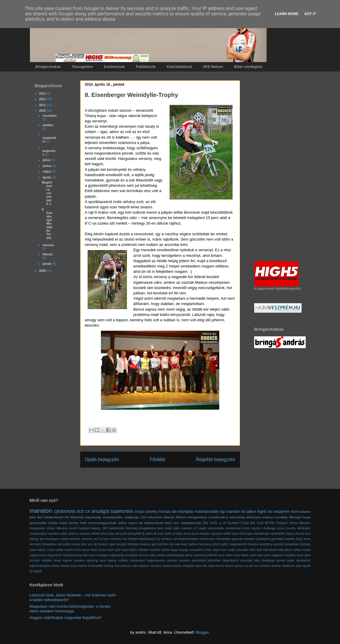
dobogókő (134, 534)
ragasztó (277, 555)
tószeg (109, 566)
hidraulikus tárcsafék (56, 544)
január (47, 264)
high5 (262, 511)
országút (100, 511)
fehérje (133, 539)
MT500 (270, 523)
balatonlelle (116, 528)
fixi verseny (164, 539)
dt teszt (159, 534)
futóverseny (207, 539)
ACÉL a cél (218, 523)
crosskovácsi (218, 517)
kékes (133, 550)
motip (231, 550)
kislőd (60, 550)
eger (250, 534)
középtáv (186, 511)
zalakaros (288, 566)
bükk (168, 528)
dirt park (121, 534)
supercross (122, 511)
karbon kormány (200, 544)
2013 (43, 94)
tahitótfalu (214, 561)
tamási (281, 561)
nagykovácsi (38, 555)
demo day (108, 534)
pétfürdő (212, 555)
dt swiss (147, 534)
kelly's (216, 544)
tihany (56, 566)
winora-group (234, 566)
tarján (291, 561)
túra (117, 566)
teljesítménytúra (40, 566)
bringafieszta (147, 528)
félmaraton (224, 539)
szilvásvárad (154, 523)
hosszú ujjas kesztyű (112, 544)
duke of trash (174, 534)
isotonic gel (148, 544)
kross (77, 550)
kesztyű (279, 544)
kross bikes (90, 550)
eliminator (253, 517)
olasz (92, 555)
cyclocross (65, 511)
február (48, 254)
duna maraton (201, 534)
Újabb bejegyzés (102, 459)
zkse (299, 566)
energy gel (37, 539)
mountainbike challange (121, 517)
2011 (43, 105)
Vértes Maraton (57, 528)
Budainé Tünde (239, 523)
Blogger (202, 632)
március (48, 245)
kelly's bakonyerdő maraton (240, 544)
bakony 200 (99, 528)
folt (175, 539)
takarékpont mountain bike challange (249, 561)
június (47, 166)
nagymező (54, 555)
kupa (124, 550)
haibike (290, 539)
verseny (156, 566)
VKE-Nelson (213, 67)
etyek (64, 539)
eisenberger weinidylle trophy (274, 534)
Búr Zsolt (257, 523)
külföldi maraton (149, 550)
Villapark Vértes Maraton (293, 523)
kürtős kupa (169, 550)
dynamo (217, 534)
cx (88, 511)
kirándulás (292, 544)
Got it (310, 14)
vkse (198, 566)
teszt (168, 523)
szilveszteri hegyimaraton (148, 561)
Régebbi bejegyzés (216, 459)
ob (270, 511)
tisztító (83, 566)
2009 (43, 271)
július (47, 160)
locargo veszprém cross (195, 550)
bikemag (131, 528)
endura (268, 517)
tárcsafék (97, 566)
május (47, 172)
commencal (233, 528)
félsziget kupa (300, 517)
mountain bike (246, 550)
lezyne (73, 523)
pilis (153, 555)
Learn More (287, 14)
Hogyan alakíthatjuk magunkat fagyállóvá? (66, 618)
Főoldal (157, 459)
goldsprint (263, 539)
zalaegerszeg (191, 523)
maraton (41, 511)
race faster (226, 555)
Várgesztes (37, 528)
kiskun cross (46, 550)
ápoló (307, 566)
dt (243, 511)
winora (219, 566)
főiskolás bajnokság (86, 517)
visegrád (188, 566)
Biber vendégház (248, 67)
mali (83, 523)
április (47, 177)
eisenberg (237, 517)
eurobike (281, 517)
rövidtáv (47, 561)
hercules (35, 544)
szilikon (123, 561)
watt (211, 566)
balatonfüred (54, 517)
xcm (294, 511)
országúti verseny (137, 555)
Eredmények (114, 67)
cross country (146, 511)
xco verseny (262, 566)
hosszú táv (168, 511)
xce (176, 523)
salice (251, 511)
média (306, 550)
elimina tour (303, 534)
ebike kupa (231, 534)
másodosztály (207, 511)
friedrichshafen (188, 539)
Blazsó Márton (175, 517)
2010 (43, 111)
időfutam (133, 544)
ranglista (290, 555)
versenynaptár (172, 566)
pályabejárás (175, 555)
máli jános (285, 550)
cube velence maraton (75, 534)
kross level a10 (110, 550)
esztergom (53, 539)
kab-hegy (181, 544)
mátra (297, 550)
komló (69, 550)
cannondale (216, 528)
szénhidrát (199, 561)
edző (242, 534)
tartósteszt (304, 561)
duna (187, 534)
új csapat (36, 571)
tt (89, 566)
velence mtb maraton (135, 566)
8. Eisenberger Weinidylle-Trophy (47, 224)
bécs (161, 528)
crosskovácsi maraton (45, 534)
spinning (92, 561)
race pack (264, 555)
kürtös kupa (58, 523)
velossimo (155, 517)
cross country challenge (259, 528)
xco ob (248, 566)
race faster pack (245, 555)
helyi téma (303, 539)
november (50, 116)
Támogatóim (82, 67)
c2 (195, 528)
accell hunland (79, 528)
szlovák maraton (178, 561)
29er (206, 523)
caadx (202, 528)
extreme (75, 539)
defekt (96, 534)
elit (67, 517)
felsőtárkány (147, 539)
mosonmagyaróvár (102, 523)
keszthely (266, 544)
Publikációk (146, 67)
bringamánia (197, 517)
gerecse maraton (244, 539)
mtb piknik (270, 550)
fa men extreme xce (113, 539)
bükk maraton (183, 528)
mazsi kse (219, 550)
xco (80, 511)
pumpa (161, 555)
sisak (57, 561)
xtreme (276, 566)
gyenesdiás (38, 523)
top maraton (230, 511)
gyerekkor (278, 539)
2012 (43, 99)
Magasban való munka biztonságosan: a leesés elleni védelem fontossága (70, 609)
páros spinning (195, 555)
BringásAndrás (48, 67)
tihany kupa (69, 566)
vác (205, 566)
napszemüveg (72, 555)
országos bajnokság (110, 555)
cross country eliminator (294, 528)
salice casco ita (130, 523)
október (48, 125)
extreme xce (90, 539)
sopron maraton (74, 561)
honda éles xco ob (84, 544)
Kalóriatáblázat (179, 67)
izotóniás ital (165, 544)
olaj (85, 555)
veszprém (281, 511)
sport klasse (108, 561)
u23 (143, 517)
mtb (259, 550)
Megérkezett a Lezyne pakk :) (47, 193)
